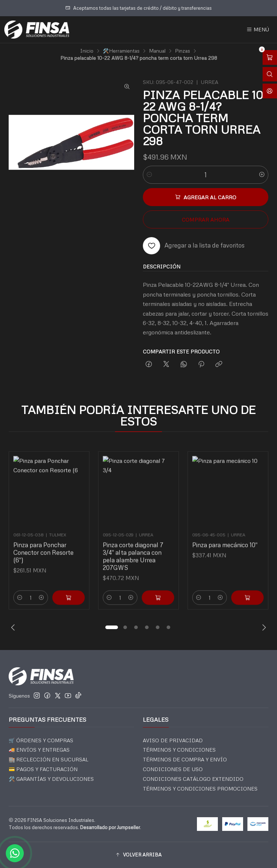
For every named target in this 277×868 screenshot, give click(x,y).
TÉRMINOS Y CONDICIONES (179, 750)
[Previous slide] (14, 627)
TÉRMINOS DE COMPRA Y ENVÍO (185, 759)
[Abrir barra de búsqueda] (270, 74)
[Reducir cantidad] (149, 175)
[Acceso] (270, 91)
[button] (111, 627)
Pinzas (183, 51)
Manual (157, 51)
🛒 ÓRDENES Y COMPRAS (41, 740)
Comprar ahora (206, 219)
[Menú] (258, 30)
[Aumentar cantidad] (262, 175)
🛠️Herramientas (121, 51)
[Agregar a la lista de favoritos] (194, 246)
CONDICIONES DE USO (173, 769)
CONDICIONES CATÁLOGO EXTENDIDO (193, 779)
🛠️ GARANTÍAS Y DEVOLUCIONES (51, 779)
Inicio (87, 51)
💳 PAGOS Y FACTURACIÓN (43, 769)
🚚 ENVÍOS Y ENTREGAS (39, 750)
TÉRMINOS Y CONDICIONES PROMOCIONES (200, 789)
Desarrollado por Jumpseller (110, 827)
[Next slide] (263, 627)
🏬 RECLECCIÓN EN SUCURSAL (49, 759)
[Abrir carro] (270, 57)
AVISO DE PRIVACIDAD (173, 740)
